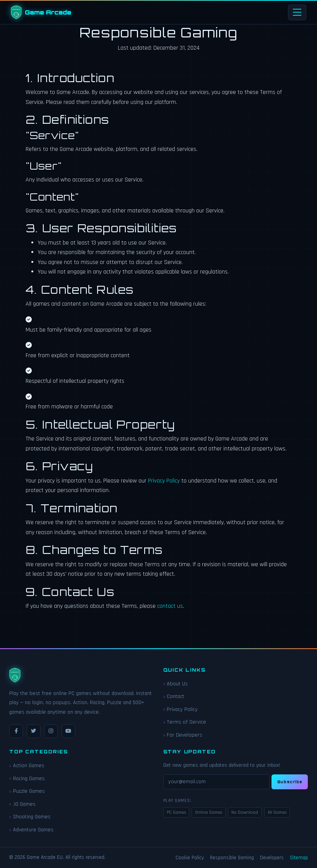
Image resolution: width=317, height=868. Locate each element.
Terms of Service (186, 722)
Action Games (29, 766)
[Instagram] (51, 731)
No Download (245, 812)
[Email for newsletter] (217, 782)
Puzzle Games (29, 791)
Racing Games (29, 779)
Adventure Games (33, 830)
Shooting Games (32, 817)
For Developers (185, 735)
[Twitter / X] (34, 731)
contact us (170, 606)
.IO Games (24, 804)
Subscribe (290, 782)
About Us (177, 684)
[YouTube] (68, 731)
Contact (176, 696)
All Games (277, 812)
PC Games (176, 812)
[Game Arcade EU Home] (41, 12)
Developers (272, 858)
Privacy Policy (164, 481)
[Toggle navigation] (297, 13)
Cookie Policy (190, 858)
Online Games (209, 812)
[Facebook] (16, 731)
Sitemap (299, 858)
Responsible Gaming (232, 858)
